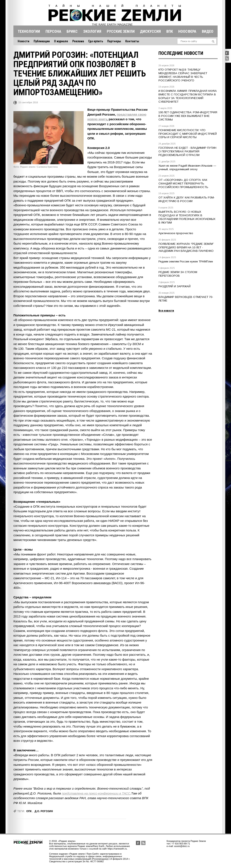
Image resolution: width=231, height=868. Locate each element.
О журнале (61, 41)
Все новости (166, 311)
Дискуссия (150, 31)
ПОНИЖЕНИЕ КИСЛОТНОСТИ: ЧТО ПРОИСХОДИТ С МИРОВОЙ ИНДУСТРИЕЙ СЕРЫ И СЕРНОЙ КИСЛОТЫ (188, 134)
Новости (24, 41)
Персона (53, 31)
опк (29, 811)
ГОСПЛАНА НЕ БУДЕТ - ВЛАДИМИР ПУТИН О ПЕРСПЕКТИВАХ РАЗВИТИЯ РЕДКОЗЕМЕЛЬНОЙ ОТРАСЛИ (187, 151)
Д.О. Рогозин (44, 811)
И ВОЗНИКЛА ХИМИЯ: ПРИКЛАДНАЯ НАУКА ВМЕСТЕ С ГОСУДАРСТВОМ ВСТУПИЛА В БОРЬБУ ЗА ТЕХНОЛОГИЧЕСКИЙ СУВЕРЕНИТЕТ (188, 96)
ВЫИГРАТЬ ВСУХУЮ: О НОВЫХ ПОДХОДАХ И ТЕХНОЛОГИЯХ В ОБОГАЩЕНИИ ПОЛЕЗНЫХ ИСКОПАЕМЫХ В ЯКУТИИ (187, 217)
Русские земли (121, 31)
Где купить (96, 41)
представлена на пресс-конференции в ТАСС (96, 793)
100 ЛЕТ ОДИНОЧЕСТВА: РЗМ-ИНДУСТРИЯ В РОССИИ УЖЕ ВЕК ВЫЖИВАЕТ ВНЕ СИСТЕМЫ (188, 116)
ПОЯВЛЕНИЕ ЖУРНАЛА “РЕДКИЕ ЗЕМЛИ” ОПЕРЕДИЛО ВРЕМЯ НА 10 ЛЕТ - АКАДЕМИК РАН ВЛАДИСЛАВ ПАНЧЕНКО (186, 247)
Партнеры (114, 41)
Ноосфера (187, 31)
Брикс (72, 31)
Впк (170, 31)
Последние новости (181, 53)
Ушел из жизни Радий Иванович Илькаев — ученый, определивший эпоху (187, 167)
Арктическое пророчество (176, 233)
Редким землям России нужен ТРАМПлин (186, 261)
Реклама (78, 41)
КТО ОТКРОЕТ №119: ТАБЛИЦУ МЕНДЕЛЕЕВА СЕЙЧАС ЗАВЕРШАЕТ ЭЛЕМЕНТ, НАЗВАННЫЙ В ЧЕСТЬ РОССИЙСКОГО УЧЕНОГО (183, 75)
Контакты (132, 41)
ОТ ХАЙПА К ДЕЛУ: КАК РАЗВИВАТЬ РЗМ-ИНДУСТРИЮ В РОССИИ (187, 199)
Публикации (42, 41)
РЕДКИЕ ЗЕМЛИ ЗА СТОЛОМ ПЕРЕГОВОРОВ (178, 274)
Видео (208, 31)
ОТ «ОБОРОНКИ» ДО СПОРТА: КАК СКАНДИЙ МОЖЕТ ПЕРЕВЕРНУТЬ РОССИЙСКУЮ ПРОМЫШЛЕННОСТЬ (183, 183)
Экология (92, 31)
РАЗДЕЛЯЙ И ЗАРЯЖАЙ (175, 286)
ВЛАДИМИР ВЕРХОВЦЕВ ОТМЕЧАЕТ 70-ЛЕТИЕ (186, 299)
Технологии (29, 31)
